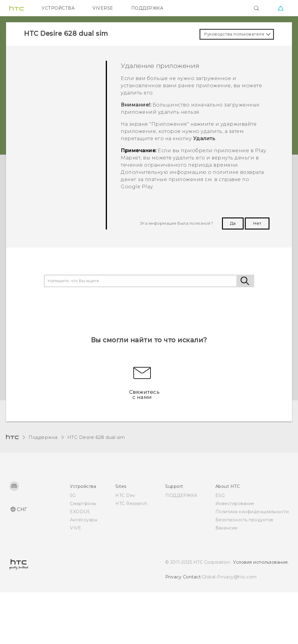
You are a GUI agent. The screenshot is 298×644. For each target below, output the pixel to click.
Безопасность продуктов (244, 520)
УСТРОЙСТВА (58, 8)
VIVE (76, 528)
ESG (220, 495)
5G (73, 495)
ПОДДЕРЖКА (147, 8)
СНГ (22, 509)
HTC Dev (125, 495)
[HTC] (17, 8)
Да (233, 223)
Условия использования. (261, 562)
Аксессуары (84, 520)
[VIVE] (281, 8)
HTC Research (131, 504)
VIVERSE (103, 8)
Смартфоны (83, 504)
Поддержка (43, 437)
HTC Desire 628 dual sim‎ (96, 437)
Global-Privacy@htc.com (229, 577)
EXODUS (80, 512)
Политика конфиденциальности (252, 512)
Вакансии (227, 528)
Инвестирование (235, 504)
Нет (257, 223)
